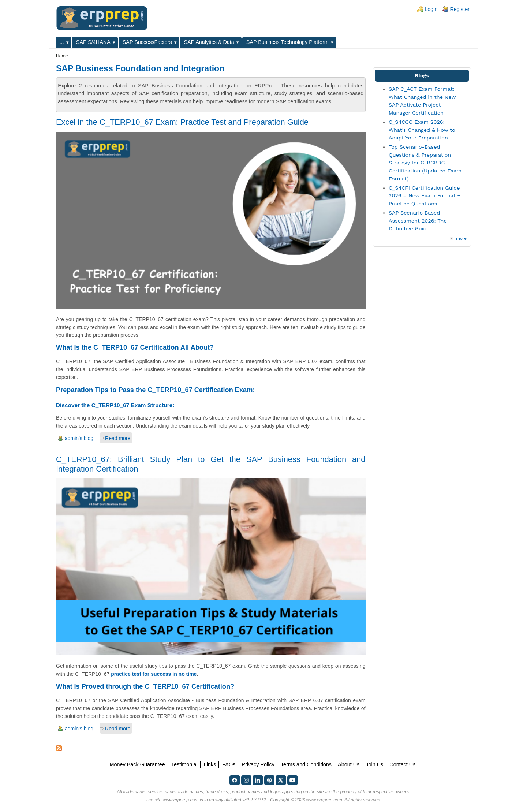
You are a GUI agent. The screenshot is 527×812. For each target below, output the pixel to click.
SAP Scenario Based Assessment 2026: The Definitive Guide (418, 221)
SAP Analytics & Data (209, 42)
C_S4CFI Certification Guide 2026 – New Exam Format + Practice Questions (425, 196)
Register (460, 9)
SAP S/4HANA (93, 42)
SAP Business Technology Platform (287, 42)
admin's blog (79, 438)
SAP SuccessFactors (147, 42)
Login (431, 9)
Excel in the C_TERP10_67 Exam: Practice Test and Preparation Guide (182, 122)
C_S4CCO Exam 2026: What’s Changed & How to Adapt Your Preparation (422, 130)
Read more (118, 438)
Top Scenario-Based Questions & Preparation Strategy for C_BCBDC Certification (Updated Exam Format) (425, 163)
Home (62, 56)
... (62, 42)
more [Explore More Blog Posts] (461, 238)
